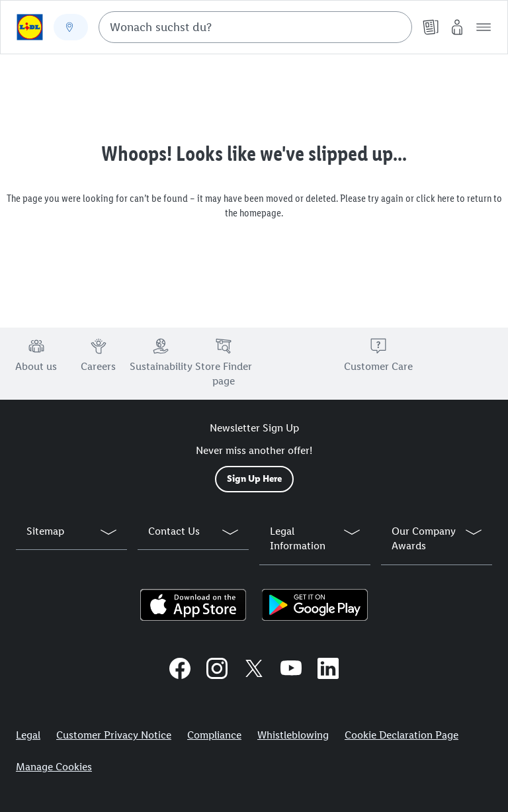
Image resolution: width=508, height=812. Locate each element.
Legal (28, 735)
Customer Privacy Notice (114, 735)
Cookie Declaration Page (402, 735)
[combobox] (255, 27)
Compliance (214, 735)
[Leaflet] (431, 27)
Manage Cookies (54, 767)
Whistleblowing (293, 735)
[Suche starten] (396, 27)
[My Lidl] (457, 27)
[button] (484, 27)
